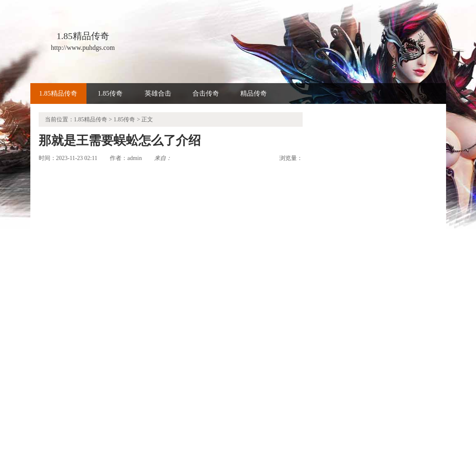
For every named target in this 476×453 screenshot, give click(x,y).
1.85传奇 (110, 93)
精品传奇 (254, 93)
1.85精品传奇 (58, 93)
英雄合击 (158, 93)
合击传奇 (206, 93)
